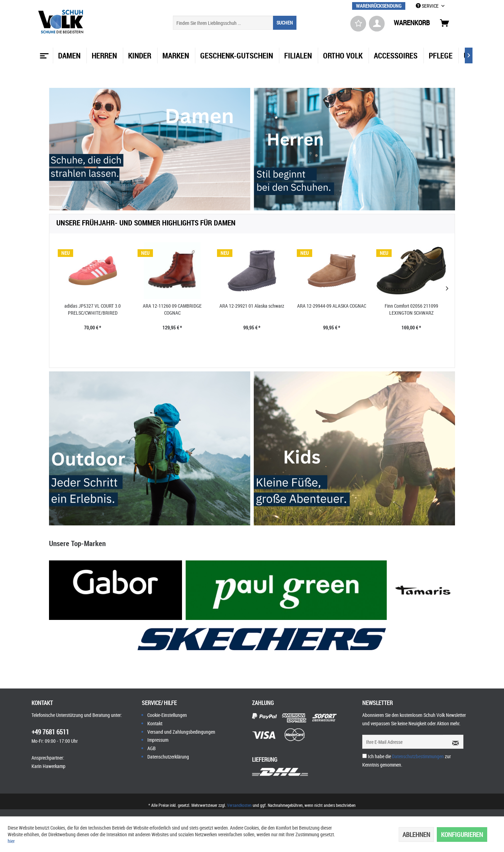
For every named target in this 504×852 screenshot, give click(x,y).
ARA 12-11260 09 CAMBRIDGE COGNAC (172, 309)
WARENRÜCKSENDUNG (379, 6)
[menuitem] (379, 6)
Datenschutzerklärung (168, 757)
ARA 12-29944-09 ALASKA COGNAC (332, 306)
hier (11, 841)
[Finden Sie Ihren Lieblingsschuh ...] (235, 23)
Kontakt (155, 723)
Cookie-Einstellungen (167, 715)
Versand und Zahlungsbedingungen (181, 732)
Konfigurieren (462, 834)
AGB (152, 748)
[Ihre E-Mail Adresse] (403, 742)
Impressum (158, 740)
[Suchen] (285, 23)
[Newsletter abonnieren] (453, 742)
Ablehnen (416, 834)
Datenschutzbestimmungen (418, 756)
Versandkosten (239, 805)
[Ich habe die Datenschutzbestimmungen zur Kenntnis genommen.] (365, 756)
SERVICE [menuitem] (428, 6)
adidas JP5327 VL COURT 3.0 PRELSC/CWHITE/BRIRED (93, 309)
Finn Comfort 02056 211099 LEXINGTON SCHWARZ (411, 309)
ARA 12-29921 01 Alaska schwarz (252, 306)
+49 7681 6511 (50, 732)
